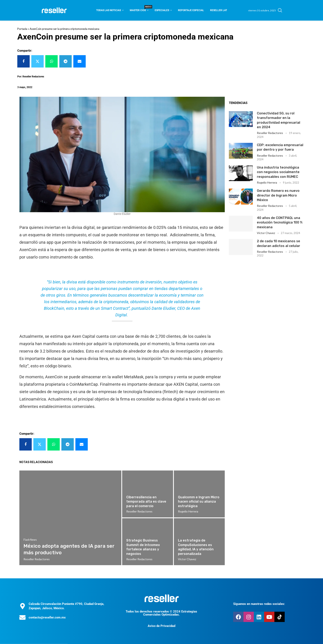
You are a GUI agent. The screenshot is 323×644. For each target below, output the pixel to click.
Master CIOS (139, 9)
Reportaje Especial (191, 10)
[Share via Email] (80, 61)
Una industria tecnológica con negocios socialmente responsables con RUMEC (278, 172)
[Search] (280, 10)
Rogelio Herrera (267, 182)
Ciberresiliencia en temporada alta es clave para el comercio (146, 502)
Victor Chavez (266, 233)
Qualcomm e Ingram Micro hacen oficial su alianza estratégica (199, 502)
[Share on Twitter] (37, 61)
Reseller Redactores (270, 133)
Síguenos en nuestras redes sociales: (259, 604)
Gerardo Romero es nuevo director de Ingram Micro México (278, 195)
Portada (22, 29)
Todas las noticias (109, 10)
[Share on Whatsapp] (51, 61)
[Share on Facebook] (23, 61)
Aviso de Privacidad (161, 626)
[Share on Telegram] (66, 61)
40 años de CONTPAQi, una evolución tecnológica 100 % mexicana (280, 222)
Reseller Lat (219, 10)
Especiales (162, 10)
